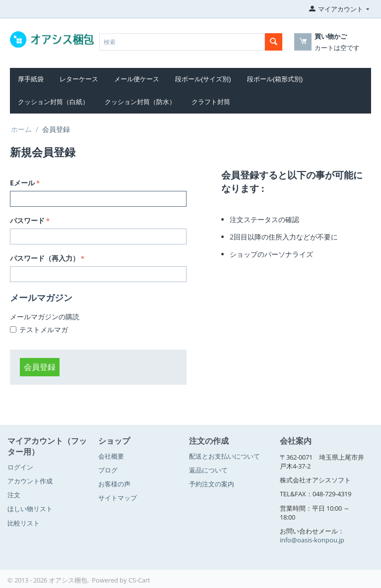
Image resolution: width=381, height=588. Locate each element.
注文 (14, 495)
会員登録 (40, 367)
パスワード (27, 220)
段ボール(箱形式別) (275, 79)
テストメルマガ (44, 329)
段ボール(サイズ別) (203, 79)
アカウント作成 (30, 481)
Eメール (22, 183)
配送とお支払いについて (224, 456)
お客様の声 (114, 484)
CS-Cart (139, 580)
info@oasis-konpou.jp (312, 540)
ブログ (108, 470)
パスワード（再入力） (45, 258)
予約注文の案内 (212, 484)
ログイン (20, 467)
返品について (208, 470)
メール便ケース (137, 79)
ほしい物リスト (30, 509)
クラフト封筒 (211, 102)
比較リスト (24, 523)
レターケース (79, 79)
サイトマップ (118, 498)
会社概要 (111, 456)
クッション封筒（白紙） (53, 102)
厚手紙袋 (31, 79)
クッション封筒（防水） (140, 102)
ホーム (21, 129)
